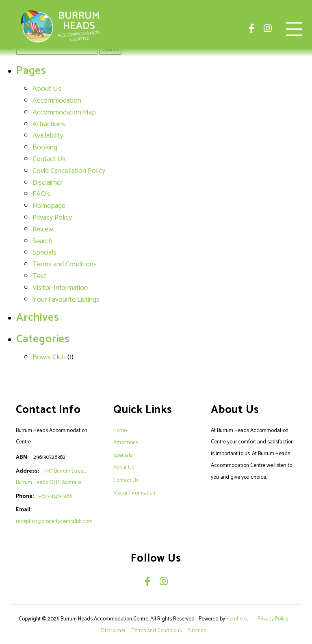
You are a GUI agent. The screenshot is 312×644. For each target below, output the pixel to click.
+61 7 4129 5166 (55, 496)
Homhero (237, 619)
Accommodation (57, 101)
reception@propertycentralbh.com (54, 521)
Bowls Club (49, 357)
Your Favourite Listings (66, 300)
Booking (45, 147)
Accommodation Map (64, 112)
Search (42, 241)
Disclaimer (48, 183)
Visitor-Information (60, 288)
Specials (44, 253)
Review (43, 229)
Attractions (49, 124)
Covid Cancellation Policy (69, 171)
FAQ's (41, 194)
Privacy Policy (52, 218)
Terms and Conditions (65, 264)
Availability (48, 136)
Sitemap (198, 631)
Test (39, 276)
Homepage (49, 206)
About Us (47, 89)
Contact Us (49, 159)
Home (120, 430)
